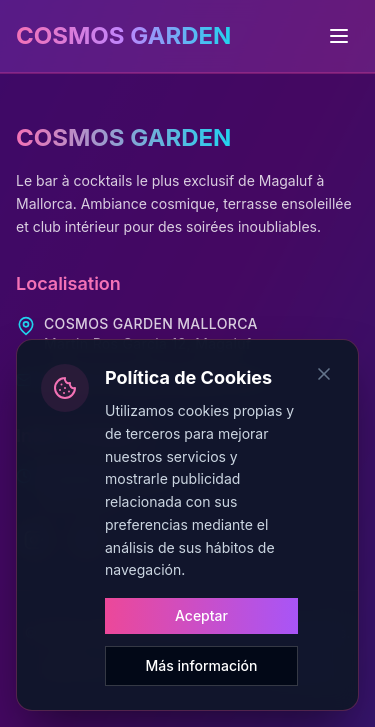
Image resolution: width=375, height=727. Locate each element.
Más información (202, 665)
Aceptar (201, 615)
